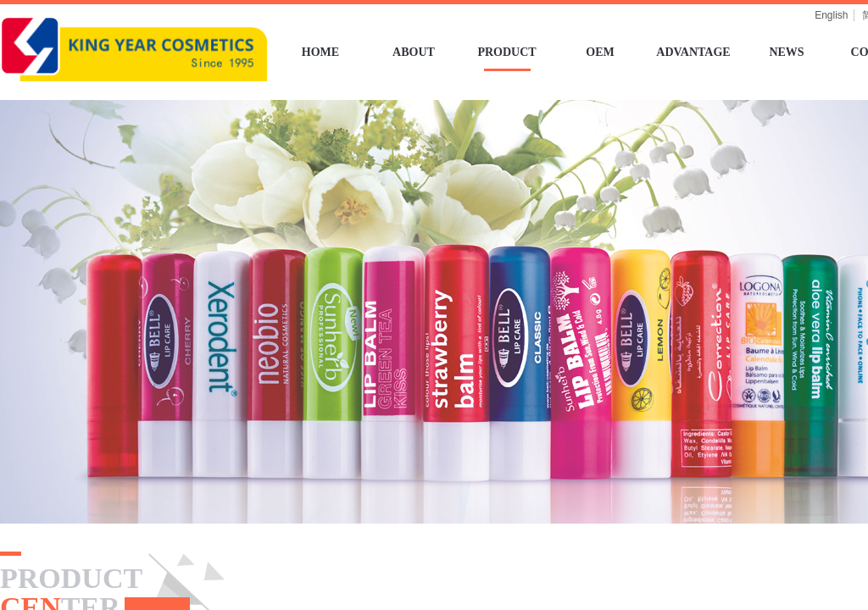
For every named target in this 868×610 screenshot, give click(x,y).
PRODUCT (506, 52)
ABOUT (414, 52)
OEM (600, 52)
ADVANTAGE (693, 52)
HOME (320, 52)
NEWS (786, 52)
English (831, 15)
